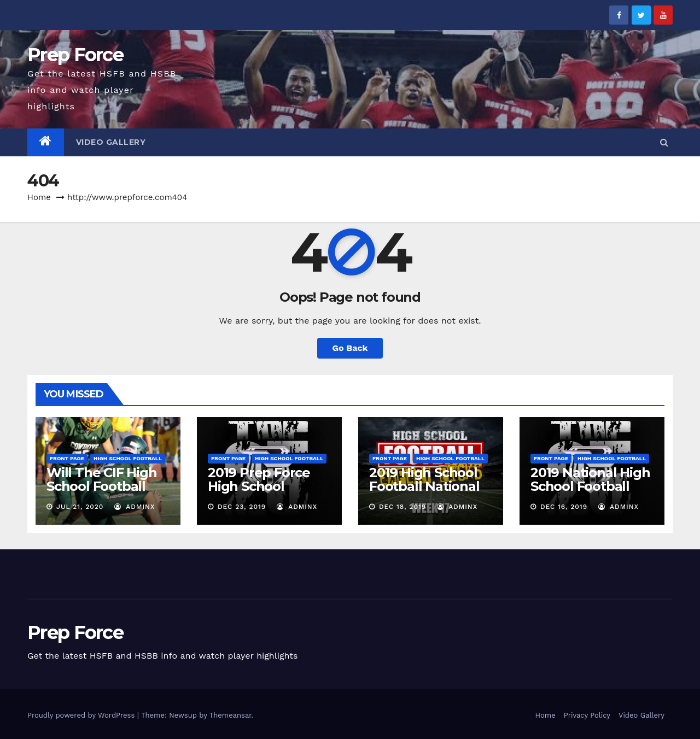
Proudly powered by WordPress (82, 715)
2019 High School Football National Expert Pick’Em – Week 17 (424, 493)
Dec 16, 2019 (564, 507)
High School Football (128, 458)
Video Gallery (111, 142)
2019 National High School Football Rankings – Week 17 (590, 493)
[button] (664, 142)
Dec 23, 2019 (242, 507)
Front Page (67, 458)
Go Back (350, 348)
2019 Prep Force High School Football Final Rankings (259, 493)
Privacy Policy (587, 715)
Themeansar (231, 715)
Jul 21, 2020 (80, 507)
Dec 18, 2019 (402, 507)
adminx (135, 507)
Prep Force (75, 55)
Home (39, 197)
